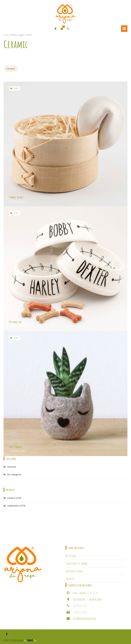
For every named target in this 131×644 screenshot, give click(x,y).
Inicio (6, 35)
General (11, 467)
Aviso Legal (71, 556)
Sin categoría (14, 474)
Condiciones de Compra (76, 563)
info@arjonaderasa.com (84, 619)
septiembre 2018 (16, 506)
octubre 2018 (14, 498)
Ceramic (11, 69)
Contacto (70, 579)
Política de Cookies (74, 571)
